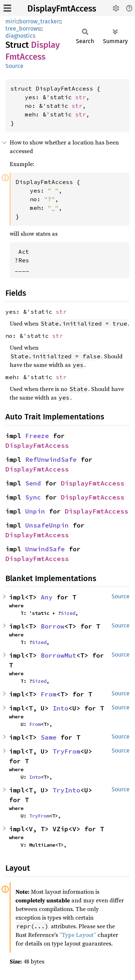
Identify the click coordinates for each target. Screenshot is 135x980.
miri (11, 21)
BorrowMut (58, 655)
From (49, 694)
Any (47, 597)
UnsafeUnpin (47, 525)
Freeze (37, 436)
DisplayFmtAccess (62, 9)
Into (60, 708)
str (81, 97)
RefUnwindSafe (51, 459)
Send (33, 483)
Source (14, 66)
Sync (33, 497)
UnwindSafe (45, 549)
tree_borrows (23, 29)
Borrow (53, 626)
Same (49, 737)
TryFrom (66, 751)
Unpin (35, 511)
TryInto (66, 790)
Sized (68, 613)
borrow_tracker (39, 21)
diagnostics (20, 36)
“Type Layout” (78, 935)
